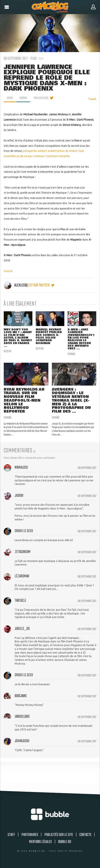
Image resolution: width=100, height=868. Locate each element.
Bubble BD (65, 842)
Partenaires (30, 835)
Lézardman (22, 576)
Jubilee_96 (22, 629)
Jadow (19, 496)
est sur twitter (41, 285)
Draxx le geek (24, 531)
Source (8, 271)
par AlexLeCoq (41, 98)
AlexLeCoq (16, 285)
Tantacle (20, 601)
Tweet (92, 99)
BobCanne (21, 696)
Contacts (85, 835)
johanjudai (22, 741)
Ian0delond (22, 717)
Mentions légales (40, 842)
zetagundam (23, 552)
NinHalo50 (21, 468)
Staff (11, 835)
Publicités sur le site (59, 835)
